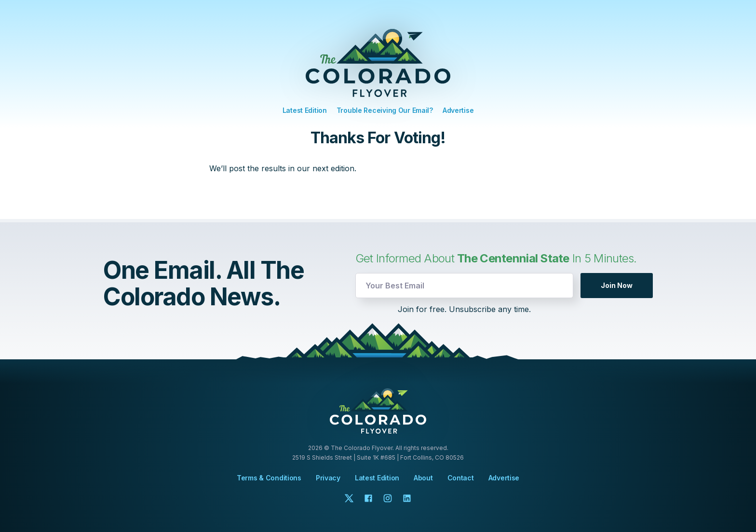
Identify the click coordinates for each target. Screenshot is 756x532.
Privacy (328, 478)
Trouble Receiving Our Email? (385, 110)
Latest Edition (305, 110)
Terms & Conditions (269, 478)
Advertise (458, 110)
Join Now (617, 285)
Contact (461, 478)
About (423, 478)
